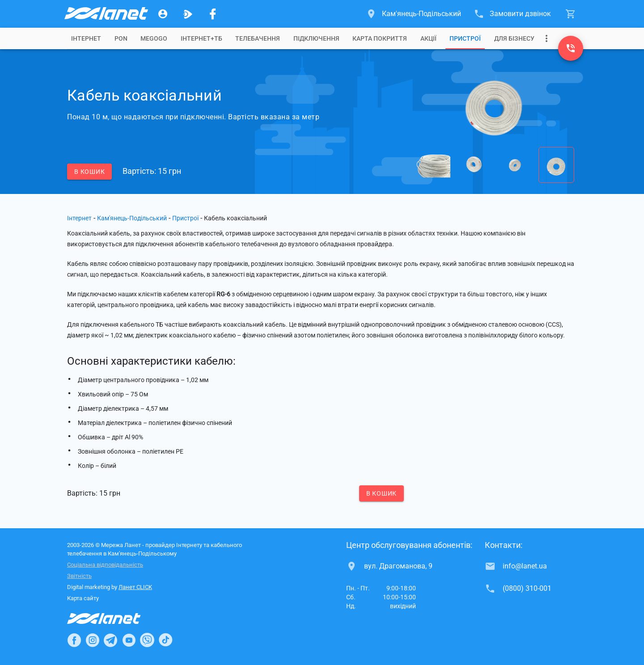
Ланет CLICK (135, 587)
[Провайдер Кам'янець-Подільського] (106, 14)
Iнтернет (86, 38)
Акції (428, 38)
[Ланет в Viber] (147, 640)
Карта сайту (83, 598)
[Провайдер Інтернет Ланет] (114, 619)
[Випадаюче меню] (547, 38)
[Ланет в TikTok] (165, 640)
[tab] (86, 38)
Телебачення (258, 38)
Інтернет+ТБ (201, 38)
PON (121, 38)
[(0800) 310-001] (571, 48)
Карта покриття (380, 38)
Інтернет (79, 218)
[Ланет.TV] (188, 14)
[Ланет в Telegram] (110, 640)
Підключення (316, 38)
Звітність (79, 576)
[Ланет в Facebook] (74, 640)
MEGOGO (154, 38)
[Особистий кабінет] (163, 14)
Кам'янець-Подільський (132, 218)
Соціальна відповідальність (105, 565)
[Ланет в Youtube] (129, 640)
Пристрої (465, 38)
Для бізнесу (514, 38)
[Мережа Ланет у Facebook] (213, 14)
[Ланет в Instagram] (93, 640)
